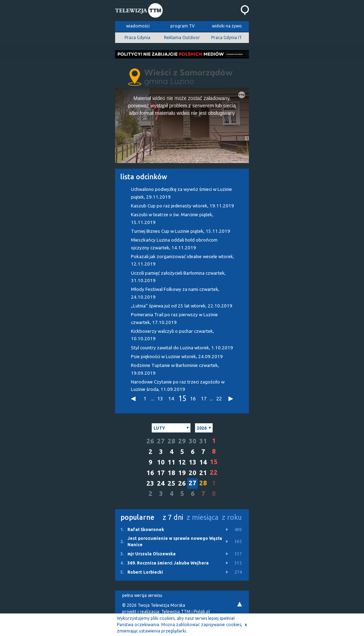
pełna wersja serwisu (142, 595)
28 (171, 441)
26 (150, 441)
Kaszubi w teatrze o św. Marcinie (172, 218)
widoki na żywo (227, 26)
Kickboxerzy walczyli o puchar (172, 335)
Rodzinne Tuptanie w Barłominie (175, 369)
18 (171, 473)
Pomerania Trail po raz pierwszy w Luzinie (174, 318)
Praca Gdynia (137, 38)
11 (171, 462)
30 (193, 441)
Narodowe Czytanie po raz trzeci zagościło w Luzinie (178, 386)
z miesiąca (202, 517)
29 (182, 441)
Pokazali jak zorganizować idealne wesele (183, 260)
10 (161, 462)
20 (193, 473)
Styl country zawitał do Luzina (182, 348)
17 (204, 398)
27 (161, 441)
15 (182, 399)
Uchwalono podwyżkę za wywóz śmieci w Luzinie (181, 193)
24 (161, 483)
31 (203, 441)
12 (182, 462)
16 (193, 398)
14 (171, 398)
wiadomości (138, 26)
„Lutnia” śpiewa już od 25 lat (182, 306)
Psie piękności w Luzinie (177, 357)
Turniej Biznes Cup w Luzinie (181, 231)
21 (203, 473)
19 (182, 473)
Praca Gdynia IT (227, 38)
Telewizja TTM (176, 612)
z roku (232, 517)
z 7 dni (173, 517)
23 (150, 483)
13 (160, 398)
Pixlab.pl (202, 612)
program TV (183, 26)
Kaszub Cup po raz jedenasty (183, 206)
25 (171, 483)
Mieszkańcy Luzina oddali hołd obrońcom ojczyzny (174, 244)
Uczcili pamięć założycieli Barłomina (178, 277)
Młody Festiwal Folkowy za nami (175, 293)
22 (219, 398)
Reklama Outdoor (182, 38)
